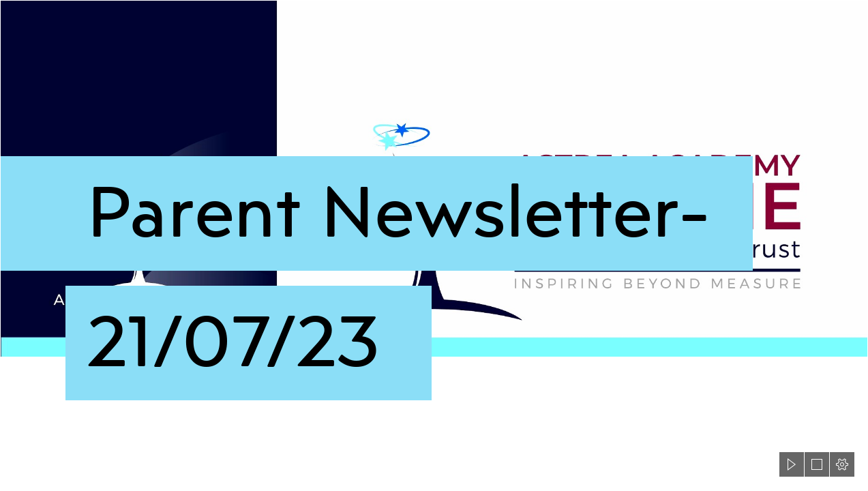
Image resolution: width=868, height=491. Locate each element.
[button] (792, 464)
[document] (434, 245)
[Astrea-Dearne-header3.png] (434, 233)
